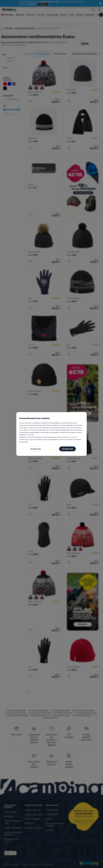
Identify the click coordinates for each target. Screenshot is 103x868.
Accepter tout (67, 449)
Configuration (36, 449)
